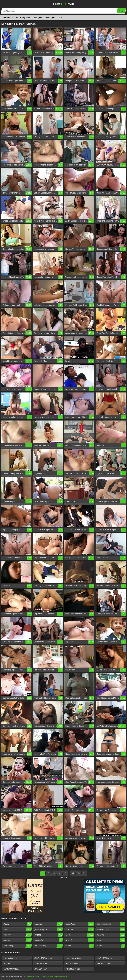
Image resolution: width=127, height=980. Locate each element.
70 (78, 873)
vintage (49, 935)
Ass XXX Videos (104, 963)
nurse (80, 946)
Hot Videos (8, 18)
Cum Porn (63, 4)
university (49, 940)
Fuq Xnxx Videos (73, 958)
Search (121, 11)
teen (80, 935)
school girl (80, 924)
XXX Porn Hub (72, 963)
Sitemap (30, 976)
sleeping (111, 935)
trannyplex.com (11, 958)
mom (18, 929)
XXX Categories (23, 18)
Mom (60, 18)
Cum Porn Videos (12, 969)
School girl (50, 18)
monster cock (111, 929)
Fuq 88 (7, 963)
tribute (111, 946)
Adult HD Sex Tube (43, 958)
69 (73, 873)
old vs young (49, 946)
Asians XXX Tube (74, 969)
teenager (49, 924)
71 (84, 873)
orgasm (18, 940)
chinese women (111, 924)
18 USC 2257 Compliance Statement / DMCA (51, 976)
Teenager (37, 18)
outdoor (18, 935)
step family (18, 946)
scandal (80, 929)
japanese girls (49, 929)
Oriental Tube (41, 963)
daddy (18, 924)
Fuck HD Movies (104, 958)
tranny (111, 940)
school (80, 940)
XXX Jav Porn (41, 969)
